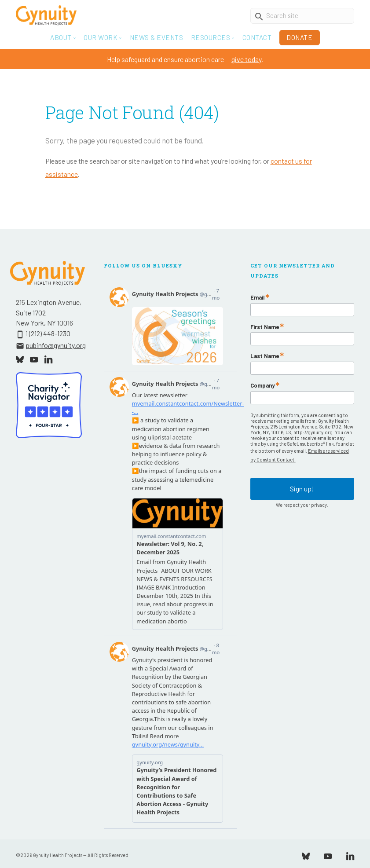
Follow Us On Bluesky (143, 266)
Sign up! (302, 489)
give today (246, 59)
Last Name (265, 356)
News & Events (157, 37)
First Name (265, 327)
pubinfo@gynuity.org (56, 345)
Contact (257, 37)
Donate (299, 37)
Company (262, 386)
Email (257, 298)
